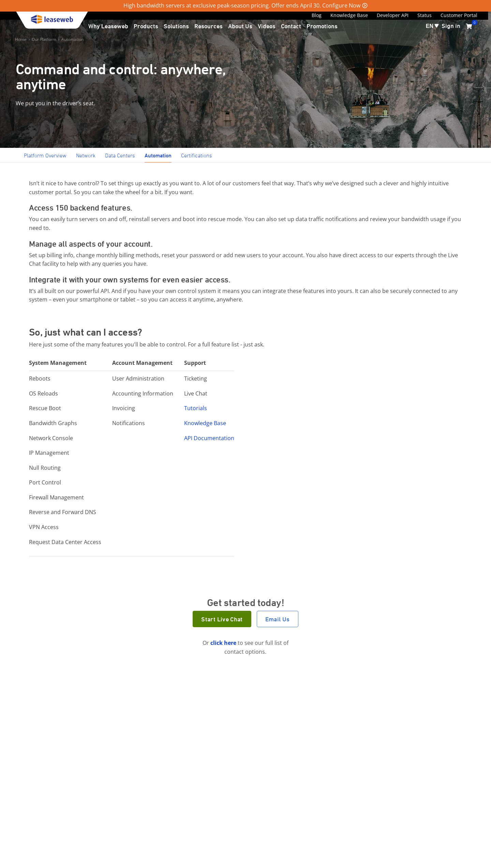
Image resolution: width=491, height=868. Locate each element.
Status (425, 15)
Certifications (197, 155)
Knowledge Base (349, 15)
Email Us (278, 619)
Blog (317, 15)
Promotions (322, 26)
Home (21, 39)
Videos (267, 26)
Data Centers (120, 155)
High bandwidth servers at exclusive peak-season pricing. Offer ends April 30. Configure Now (242, 5)
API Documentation (209, 438)
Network (86, 155)
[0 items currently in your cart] (469, 26)
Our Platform (44, 39)
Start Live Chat (222, 619)
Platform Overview (45, 155)
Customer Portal (459, 15)
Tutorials (196, 408)
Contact (291, 26)
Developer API (393, 15)
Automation (72, 39)
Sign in (451, 26)
